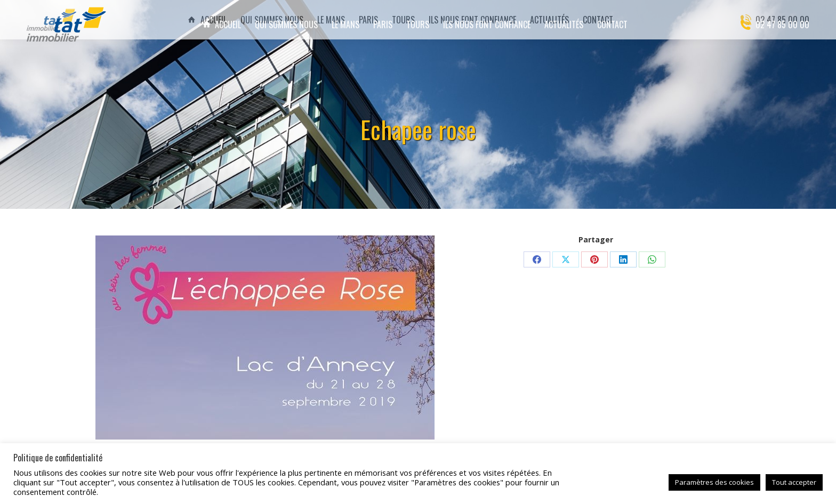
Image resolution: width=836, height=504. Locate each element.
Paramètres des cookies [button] (714, 482)
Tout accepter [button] (794, 482)
